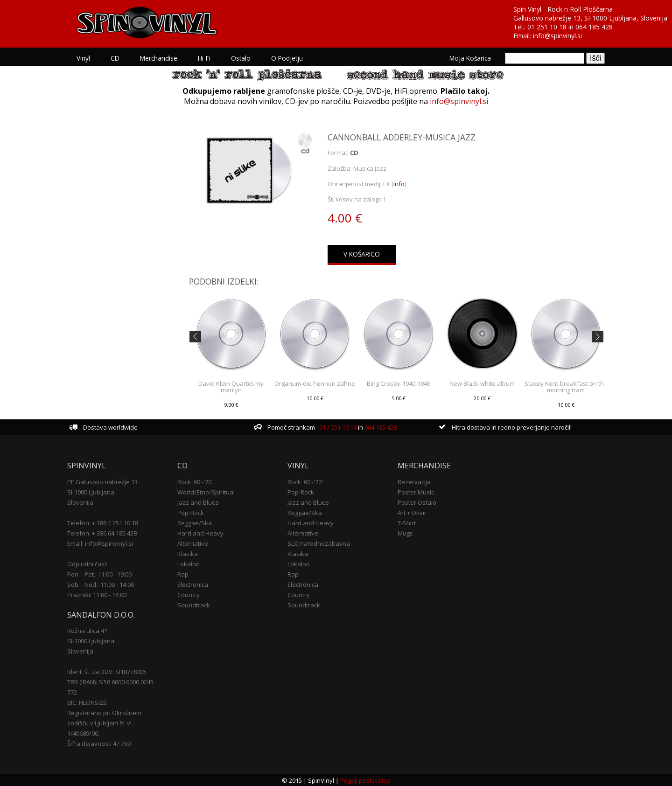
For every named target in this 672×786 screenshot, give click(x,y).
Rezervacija (414, 481)
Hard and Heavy (200, 532)
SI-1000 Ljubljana (91, 491)
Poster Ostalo (417, 501)
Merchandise (159, 58)
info (399, 184)
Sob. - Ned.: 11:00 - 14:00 (101, 584)
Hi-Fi (204, 58)
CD (115, 58)
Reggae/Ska (195, 522)
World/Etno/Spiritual (206, 491)
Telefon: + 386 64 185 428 (102, 532)
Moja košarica (470, 58)
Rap (183, 573)
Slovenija (80, 501)
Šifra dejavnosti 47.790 (99, 743)
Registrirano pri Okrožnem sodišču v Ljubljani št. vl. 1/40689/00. (104, 723)
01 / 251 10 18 (337, 426)
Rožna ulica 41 (87, 630)
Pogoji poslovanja (365, 779)
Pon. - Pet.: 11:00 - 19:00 (99, 573)
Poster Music (416, 491)
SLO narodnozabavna (319, 543)
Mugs (405, 532)
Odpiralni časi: (87, 563)
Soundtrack (194, 604)
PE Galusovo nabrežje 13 (102, 481)
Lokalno (189, 563)
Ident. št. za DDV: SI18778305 (107, 671)
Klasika (188, 553)
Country (189, 594)
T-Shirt (407, 522)
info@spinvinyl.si (557, 36)
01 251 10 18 (547, 27)
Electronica (193, 584)
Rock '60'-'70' (195, 481)
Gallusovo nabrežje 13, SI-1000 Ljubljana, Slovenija (590, 18)
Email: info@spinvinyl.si (100, 543)
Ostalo (241, 58)
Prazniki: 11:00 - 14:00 (97, 594)
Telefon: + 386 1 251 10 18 (103, 522)
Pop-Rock (191, 512)
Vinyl (83, 58)
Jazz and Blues (198, 501)
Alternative (193, 543)
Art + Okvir (412, 512)
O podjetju (287, 58)
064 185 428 (594, 27)
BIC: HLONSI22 (87, 702)
